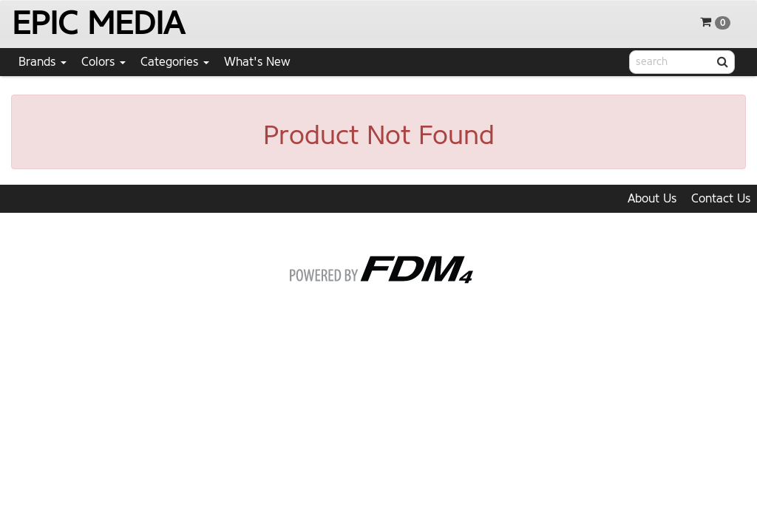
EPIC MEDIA (98, 23)
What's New (257, 62)
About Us (652, 198)
